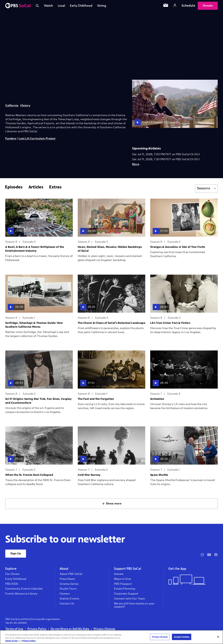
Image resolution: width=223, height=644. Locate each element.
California (12, 106)
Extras (55, 188)
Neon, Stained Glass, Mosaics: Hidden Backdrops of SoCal (110, 250)
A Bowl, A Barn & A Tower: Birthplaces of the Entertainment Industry (35, 250)
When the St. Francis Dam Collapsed (29, 476)
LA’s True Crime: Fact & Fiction (170, 324)
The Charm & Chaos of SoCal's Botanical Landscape (111, 324)
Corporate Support (126, 595)
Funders (11, 139)
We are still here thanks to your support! (134, 606)
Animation (157, 400)
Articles (36, 188)
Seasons (204, 189)
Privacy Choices (104, 630)
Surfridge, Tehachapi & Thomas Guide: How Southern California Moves (34, 326)
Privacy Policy (37, 630)
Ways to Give (122, 580)
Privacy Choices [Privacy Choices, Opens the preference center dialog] (160, 637)
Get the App (177, 570)
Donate (208, 6)
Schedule (188, 6)
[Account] (175, 6)
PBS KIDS (12, 585)
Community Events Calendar (24, 590)
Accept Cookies (182, 637)
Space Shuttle (159, 476)
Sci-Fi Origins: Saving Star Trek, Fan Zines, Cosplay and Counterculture (38, 402)
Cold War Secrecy (89, 476)
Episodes (14, 188)
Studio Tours (68, 590)
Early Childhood (83, 6)
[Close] (218, 637)
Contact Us (67, 604)
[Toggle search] (37, 6)
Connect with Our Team (129, 599)
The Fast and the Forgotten (96, 400)
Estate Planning (125, 590)
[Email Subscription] (166, 6)
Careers (65, 595)
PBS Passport (123, 585)
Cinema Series (69, 585)
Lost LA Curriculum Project (37, 139)
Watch (49, 6)
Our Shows (12, 575)
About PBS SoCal (71, 575)
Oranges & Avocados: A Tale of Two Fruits (178, 248)
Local (63, 6)
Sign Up (16, 554)
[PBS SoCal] (18, 6)
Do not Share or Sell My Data (70, 630)
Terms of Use (14, 630)
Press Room (67, 580)
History (25, 106)
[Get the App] (192, 581)
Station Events (69, 599)
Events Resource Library (21, 595)
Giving (105, 6)
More (136, 165)
